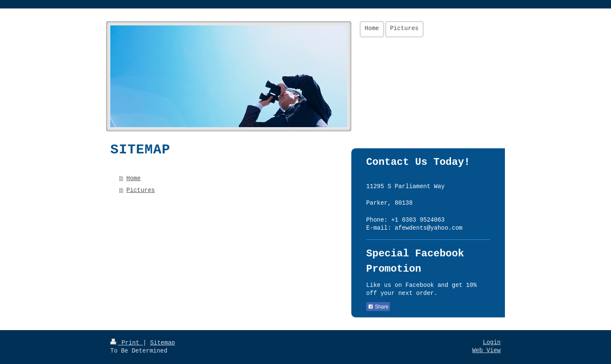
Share (378, 307)
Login (492, 342)
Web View (486, 350)
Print (127, 343)
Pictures (141, 190)
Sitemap (163, 343)
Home (134, 178)
